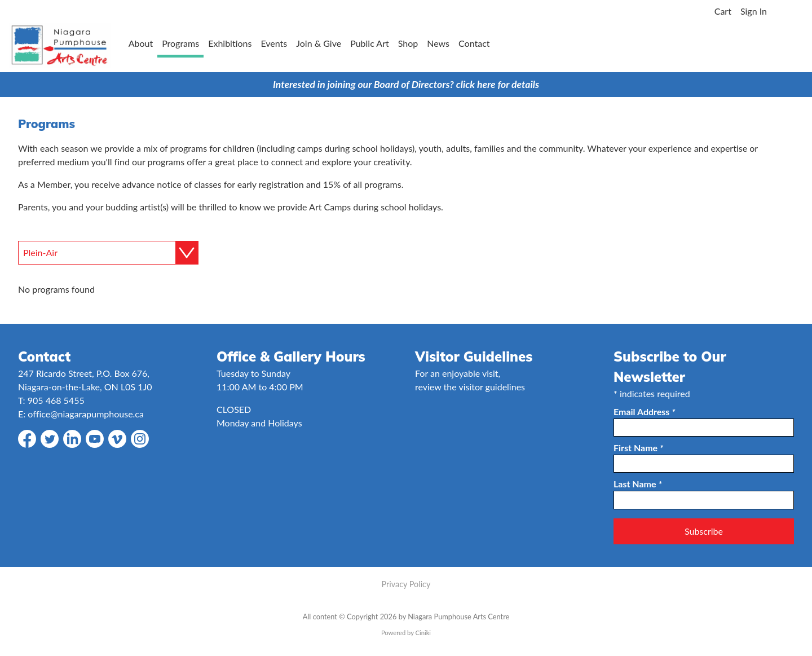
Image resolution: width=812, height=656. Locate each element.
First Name (638, 448)
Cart (723, 11)
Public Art (370, 43)
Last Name (638, 484)
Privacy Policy (406, 584)
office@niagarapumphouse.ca (86, 414)
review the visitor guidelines (470, 387)
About (141, 43)
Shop (408, 43)
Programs (180, 43)
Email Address (645, 411)
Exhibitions (230, 43)
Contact (474, 43)
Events (274, 43)
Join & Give (319, 43)
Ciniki (423, 633)
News (438, 43)
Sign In (754, 11)
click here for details (498, 84)
